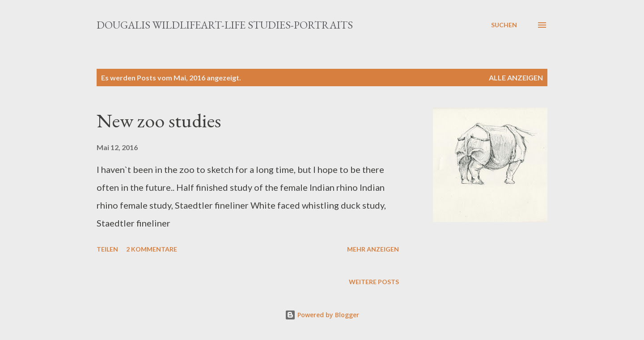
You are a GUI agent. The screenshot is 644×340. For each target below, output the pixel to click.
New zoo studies (159, 120)
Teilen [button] (107, 249)
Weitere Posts (374, 282)
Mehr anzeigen (373, 249)
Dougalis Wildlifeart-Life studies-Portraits (225, 25)
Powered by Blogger (322, 315)
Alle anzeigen (516, 78)
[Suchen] (504, 25)
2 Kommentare (152, 249)
